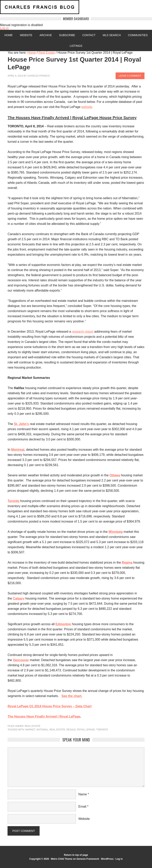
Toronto (102, 730)
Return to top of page (76, 855)
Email (82, 807)
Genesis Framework (88, 859)
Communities (138, 35)
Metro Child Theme (62, 859)
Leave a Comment (130, 76)
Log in (4, 28)
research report (83, 332)
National (42, 730)
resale (71, 730)
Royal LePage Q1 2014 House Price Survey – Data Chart (49, 706)
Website (26, 35)
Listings (76, 46)
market (30, 730)
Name (83, 794)
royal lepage (86, 730)
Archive (46, 35)
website (87, 107)
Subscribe (67, 35)
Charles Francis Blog (76, 9)
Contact (89, 35)
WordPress (107, 859)
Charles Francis (38, 76)
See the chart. (72, 696)
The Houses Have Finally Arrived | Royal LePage (44, 716)
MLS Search (112, 35)
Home (9, 35)
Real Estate (33, 726)
